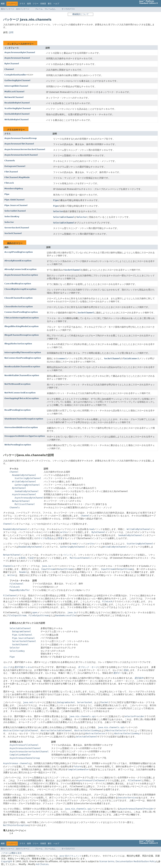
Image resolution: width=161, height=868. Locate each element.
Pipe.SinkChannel (14, 200)
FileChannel (11, 172)
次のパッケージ (23, 9)
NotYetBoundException (17, 384)
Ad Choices (42, 864)
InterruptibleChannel (16, 86)
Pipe (7, 194)
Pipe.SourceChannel (16, 205)
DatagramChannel (15, 166)
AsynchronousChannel (17, 58)
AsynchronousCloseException (21, 275)
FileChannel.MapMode (17, 177)
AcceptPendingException (19, 252)
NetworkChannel (14, 97)
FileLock (9, 183)
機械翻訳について (80, 14)
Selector (9, 222)
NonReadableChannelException (22, 367)
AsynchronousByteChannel (20, 52)
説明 (11, 32)
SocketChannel (13, 233)
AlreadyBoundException (18, 261)
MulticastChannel (14, 92)
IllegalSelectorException (18, 344)
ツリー (36, 4)
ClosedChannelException (18, 298)
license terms (107, 861)
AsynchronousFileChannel (19, 144)
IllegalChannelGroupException (22, 335)
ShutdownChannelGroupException (24, 419)
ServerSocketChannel (17, 228)
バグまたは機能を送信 (11, 853)
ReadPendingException (18, 410)
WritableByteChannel (16, 120)
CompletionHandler (15, 75)
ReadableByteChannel (17, 103)
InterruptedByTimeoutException (23, 352)
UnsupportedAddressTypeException (25, 436)
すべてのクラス (68, 9)
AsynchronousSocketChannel (21, 155)
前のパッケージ (8, 9)
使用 (29, 4)
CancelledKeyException (18, 284)
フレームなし (50, 9)
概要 (3, 4)
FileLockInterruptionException (22, 318)
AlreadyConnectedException (20, 269)
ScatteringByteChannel (18, 108)
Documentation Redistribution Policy (136, 861)
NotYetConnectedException (20, 393)
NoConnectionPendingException (23, 358)
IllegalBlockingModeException (21, 326)
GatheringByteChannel (17, 80)
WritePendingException (18, 445)
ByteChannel (12, 64)
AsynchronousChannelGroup (21, 138)
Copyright (7, 861)
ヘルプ (56, 4)
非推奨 (43, 4)
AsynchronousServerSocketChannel (25, 149)
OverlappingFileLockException (22, 398)
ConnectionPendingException (21, 312)
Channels (10, 161)
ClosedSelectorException (19, 307)
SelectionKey (12, 216)
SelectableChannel (15, 211)
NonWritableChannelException (22, 375)
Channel (9, 69)
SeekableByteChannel (17, 114)
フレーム (39, 9)
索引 (50, 4)
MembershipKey (14, 189)
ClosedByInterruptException (20, 289)
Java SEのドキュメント (71, 856)
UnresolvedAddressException (21, 427)
